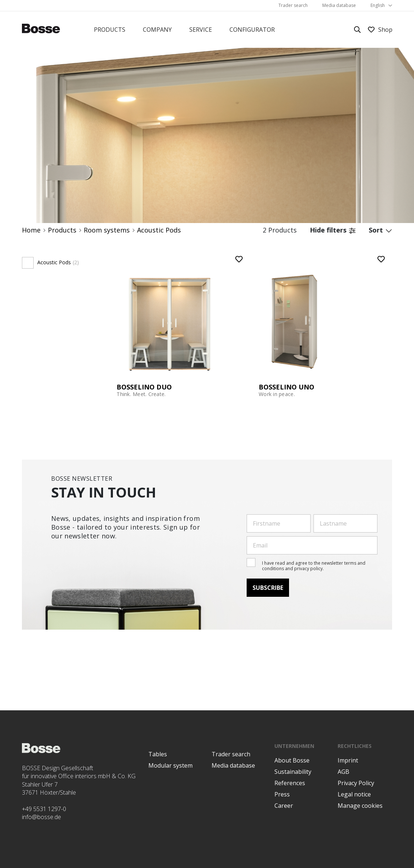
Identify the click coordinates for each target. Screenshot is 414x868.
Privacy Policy (356, 783)
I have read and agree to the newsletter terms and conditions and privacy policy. (314, 566)
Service (201, 30)
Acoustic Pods (159, 230)
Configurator (252, 30)
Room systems (107, 230)
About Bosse (292, 760)
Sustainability (293, 772)
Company (157, 30)
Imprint (348, 760)
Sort (380, 230)
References (290, 783)
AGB (343, 772)
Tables (158, 754)
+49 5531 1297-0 (44, 809)
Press (282, 794)
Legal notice (354, 794)
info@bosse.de (41, 817)
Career (284, 806)
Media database (339, 5)
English (378, 5)
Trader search (293, 5)
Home (31, 230)
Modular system (170, 765)
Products (110, 30)
